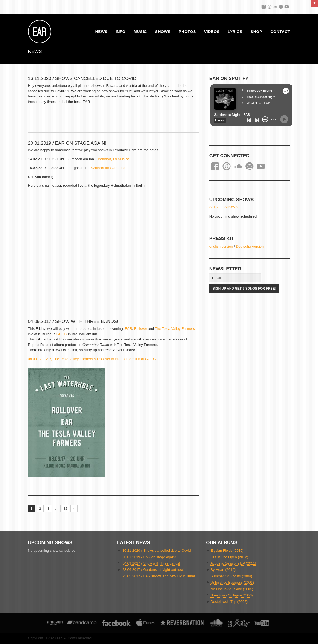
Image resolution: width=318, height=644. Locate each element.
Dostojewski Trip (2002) (229, 602)
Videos (212, 32)
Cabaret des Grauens (108, 168)
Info (121, 32)
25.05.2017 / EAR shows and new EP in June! (159, 576)
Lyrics (235, 32)
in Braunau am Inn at (128, 359)
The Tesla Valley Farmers (175, 329)
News (101, 32)
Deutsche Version (250, 246)
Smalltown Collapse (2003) (232, 595)
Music (140, 32)
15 (65, 508)
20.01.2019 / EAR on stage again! (67, 143)
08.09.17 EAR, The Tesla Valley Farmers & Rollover (69, 359)
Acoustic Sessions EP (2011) (233, 563)
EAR (128, 329)
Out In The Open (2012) (229, 557)
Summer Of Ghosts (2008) (231, 576)
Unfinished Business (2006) (232, 582)
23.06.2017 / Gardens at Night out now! (154, 570)
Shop (256, 32)
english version (221, 246)
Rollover (141, 329)
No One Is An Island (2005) (232, 589)
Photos (187, 32)
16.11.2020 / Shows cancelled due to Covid (82, 78)
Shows (163, 32)
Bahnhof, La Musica (113, 159)
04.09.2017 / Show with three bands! (73, 321)
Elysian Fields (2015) (227, 550)
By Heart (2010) (223, 570)
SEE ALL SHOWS (224, 207)
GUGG (62, 334)
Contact (280, 32)
